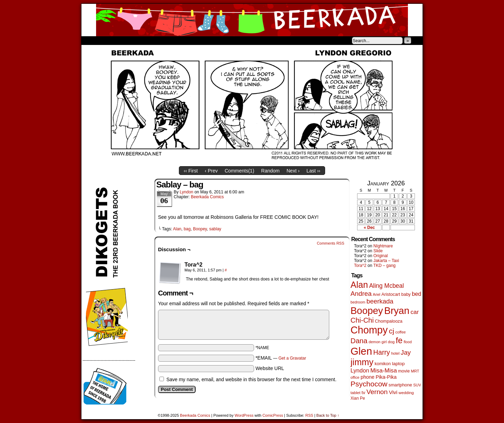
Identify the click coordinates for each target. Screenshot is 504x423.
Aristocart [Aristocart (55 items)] (391, 294)
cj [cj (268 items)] (391, 331)
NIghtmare (383, 246)
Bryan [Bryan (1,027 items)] (397, 311)
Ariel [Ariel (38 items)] (377, 294)
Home (91, 40)
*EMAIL (281, 358)
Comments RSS (330, 243)
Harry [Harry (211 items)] (381, 352)
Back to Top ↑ (328, 415)
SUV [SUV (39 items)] (417, 385)
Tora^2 (360, 266)
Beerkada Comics (252, 20)
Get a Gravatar (292, 358)
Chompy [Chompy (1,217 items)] (369, 330)
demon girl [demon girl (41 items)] (378, 342)
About (112, 40)
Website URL (270, 368)
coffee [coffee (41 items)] (401, 332)
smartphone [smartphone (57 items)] (400, 385)
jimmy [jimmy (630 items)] (362, 362)
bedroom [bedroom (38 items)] (358, 302)
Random (270, 171)
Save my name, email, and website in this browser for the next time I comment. (251, 379)
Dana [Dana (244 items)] (359, 341)
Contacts (160, 40)
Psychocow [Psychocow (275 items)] (369, 384)
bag (187, 229)
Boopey (200, 229)
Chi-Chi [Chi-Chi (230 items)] (362, 320)
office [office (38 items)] (355, 377)
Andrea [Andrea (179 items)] (361, 294)
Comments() (240, 171)
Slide (378, 251)
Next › (293, 171)
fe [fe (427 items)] (399, 340)
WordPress (244, 415)
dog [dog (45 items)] (391, 342)
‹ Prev (211, 171)
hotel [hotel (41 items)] (395, 353)
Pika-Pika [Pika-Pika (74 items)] (386, 377)
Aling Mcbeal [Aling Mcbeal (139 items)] (386, 286)
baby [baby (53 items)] (406, 294)
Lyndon (186, 192)
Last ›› (314, 171)
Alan (177, 229)
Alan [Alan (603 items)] (359, 285)
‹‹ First (191, 171)
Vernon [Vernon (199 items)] (377, 392)
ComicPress (273, 415)
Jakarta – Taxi (386, 261)
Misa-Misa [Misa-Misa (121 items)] (384, 371)
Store (133, 40)
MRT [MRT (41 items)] (415, 371)
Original (381, 256)
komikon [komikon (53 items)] (383, 364)
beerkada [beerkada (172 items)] (380, 301)
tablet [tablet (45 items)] (355, 393)
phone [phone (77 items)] (368, 377)
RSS (309, 415)
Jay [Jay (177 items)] (406, 352)
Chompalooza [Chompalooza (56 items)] (389, 321)
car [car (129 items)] (415, 312)
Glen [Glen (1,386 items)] (361, 351)
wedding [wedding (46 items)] (406, 393)
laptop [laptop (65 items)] (398, 364)
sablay (215, 229)
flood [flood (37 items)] (408, 342)
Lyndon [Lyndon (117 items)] (360, 371)
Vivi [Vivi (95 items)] (393, 392)
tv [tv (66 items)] (364, 393)
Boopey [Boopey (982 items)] (367, 311)
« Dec (369, 228)
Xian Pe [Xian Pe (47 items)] (358, 398)
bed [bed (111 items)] (416, 294)
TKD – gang (384, 266)
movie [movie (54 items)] (404, 371)
